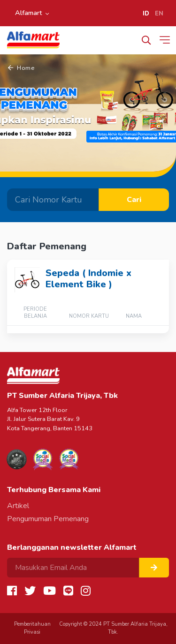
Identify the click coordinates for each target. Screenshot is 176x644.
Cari (134, 200)
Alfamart (29, 13)
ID (146, 14)
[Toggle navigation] (167, 40)
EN (159, 14)
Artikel (18, 506)
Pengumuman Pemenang (48, 519)
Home (21, 68)
